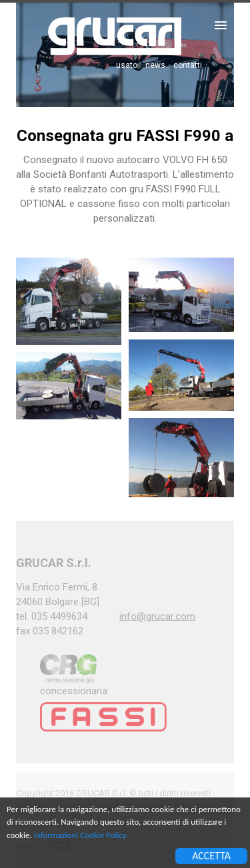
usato (127, 65)
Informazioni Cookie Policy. (81, 835)
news (155, 65)
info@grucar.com (157, 616)
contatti (188, 65)
